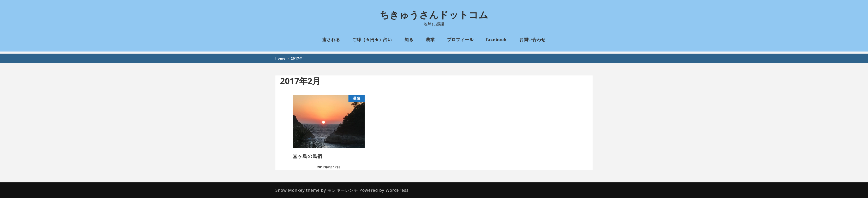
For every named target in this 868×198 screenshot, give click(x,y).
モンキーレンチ (343, 190)
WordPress (397, 190)
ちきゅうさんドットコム (434, 15)
